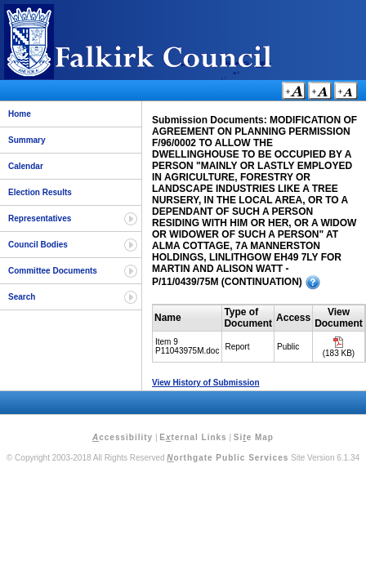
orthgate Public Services (228, 458)
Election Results (40, 192)
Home (20, 114)
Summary (27, 140)
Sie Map (254, 437)
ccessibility (123, 437)
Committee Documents (53, 271)
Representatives (40, 218)
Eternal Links (193, 437)
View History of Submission (206, 383)
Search (22, 297)
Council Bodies (38, 245)
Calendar (26, 166)
